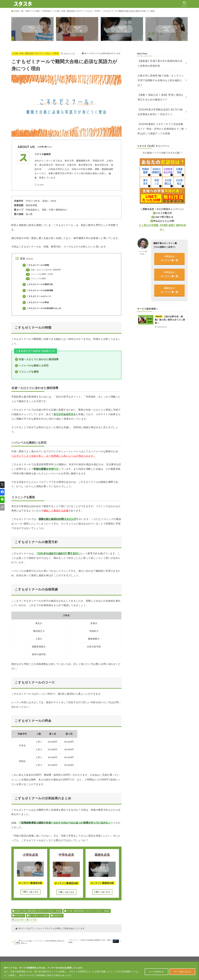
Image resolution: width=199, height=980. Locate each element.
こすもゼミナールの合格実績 (39, 290)
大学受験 (33, 921)
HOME (16, 11)
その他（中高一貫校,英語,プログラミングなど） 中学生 (77, 11)
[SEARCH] (184, 4)
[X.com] (40, 185)
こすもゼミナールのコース (38, 297)
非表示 (30, 259)
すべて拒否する (156, 972)
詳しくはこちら (30, 892)
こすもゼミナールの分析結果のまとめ (43, 308)
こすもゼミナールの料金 (37, 302)
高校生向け (58, 916)
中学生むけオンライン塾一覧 (169, 256)
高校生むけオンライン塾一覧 (169, 272)
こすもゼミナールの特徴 (37, 265)
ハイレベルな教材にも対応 (40, 274)
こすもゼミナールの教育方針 (39, 285)
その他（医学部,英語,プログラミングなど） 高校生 (88, 912)
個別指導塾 (19, 921)
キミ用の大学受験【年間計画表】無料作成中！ (162, 211)
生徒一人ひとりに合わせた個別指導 (45, 270)
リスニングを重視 (36, 279)
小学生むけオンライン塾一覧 (169, 240)
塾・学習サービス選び (31, 11)
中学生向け (47, 11)
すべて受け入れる (182, 972)
